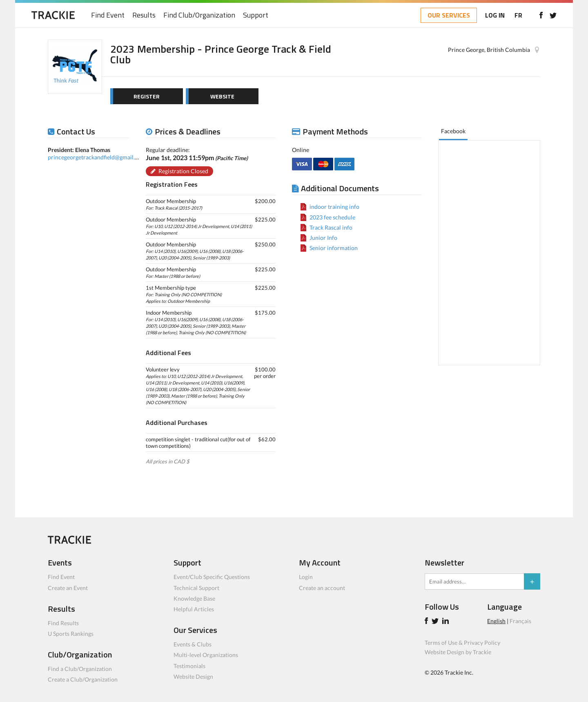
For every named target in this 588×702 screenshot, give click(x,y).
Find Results (63, 623)
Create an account (322, 588)
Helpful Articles (194, 609)
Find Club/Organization (199, 15)
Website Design (193, 676)
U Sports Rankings (71, 634)
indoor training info (334, 207)
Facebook (453, 131)
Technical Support (196, 588)
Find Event (108, 15)
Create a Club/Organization (83, 679)
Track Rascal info (331, 227)
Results (144, 15)
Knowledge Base (194, 598)
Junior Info (323, 238)
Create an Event (68, 588)
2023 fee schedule (332, 217)
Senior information (334, 248)
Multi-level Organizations (206, 655)
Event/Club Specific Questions (212, 577)
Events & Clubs (193, 644)
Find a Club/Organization (80, 669)
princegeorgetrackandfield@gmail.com (97, 157)
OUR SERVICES (449, 15)
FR (518, 15)
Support (256, 15)
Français (520, 621)
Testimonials (189, 666)
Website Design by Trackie (458, 652)
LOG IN (495, 15)
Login (306, 577)
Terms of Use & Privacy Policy (462, 643)
